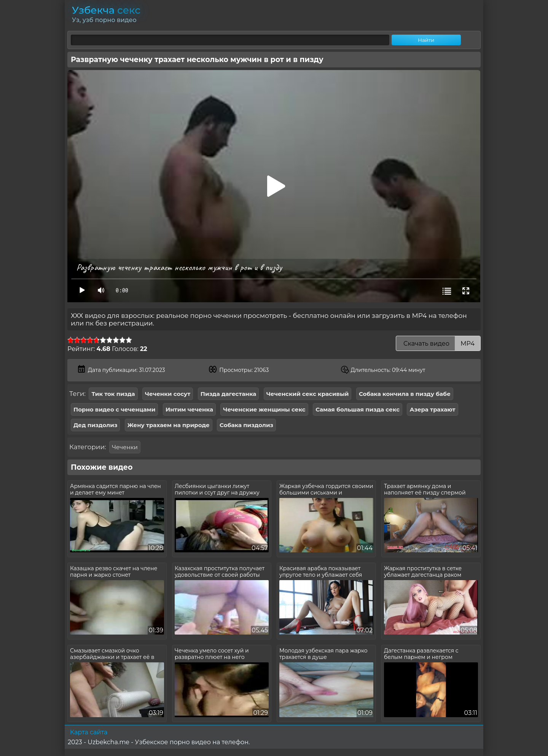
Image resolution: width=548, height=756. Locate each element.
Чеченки (125, 447)
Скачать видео (438, 344)
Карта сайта (89, 732)
